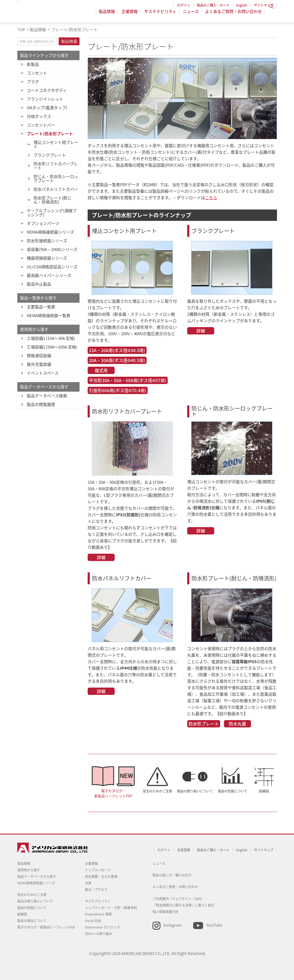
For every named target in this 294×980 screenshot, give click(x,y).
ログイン (184, 5)
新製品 (33, 64)
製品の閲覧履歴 (41, 404)
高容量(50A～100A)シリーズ (52, 249)
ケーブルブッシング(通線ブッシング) (52, 213)
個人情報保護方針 (166, 912)
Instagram (173, 925)
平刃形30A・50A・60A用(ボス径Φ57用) (128, 380)
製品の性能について (233, 791)
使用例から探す (29, 870)
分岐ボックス (39, 116)
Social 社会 (93, 921)
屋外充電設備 (39, 364)
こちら (211, 198)
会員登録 (184, 850)
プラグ (33, 82)
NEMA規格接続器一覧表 (49, 315)
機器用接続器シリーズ (47, 258)
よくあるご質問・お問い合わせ (234, 15)
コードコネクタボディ (47, 90)
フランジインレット (45, 99)
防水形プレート (204, 724)
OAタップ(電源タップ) (47, 108)
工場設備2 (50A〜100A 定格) (52, 347)
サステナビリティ (162, 15)
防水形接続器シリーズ (47, 241)
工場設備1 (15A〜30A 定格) (51, 338)
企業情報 (132, 15)
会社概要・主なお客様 (101, 876)
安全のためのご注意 (157, 791)
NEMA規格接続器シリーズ (50, 232)
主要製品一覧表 (41, 307)
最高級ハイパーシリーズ (49, 275)
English (242, 5)
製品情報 (110, 15)
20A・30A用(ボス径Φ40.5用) (117, 360)
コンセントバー (41, 125)
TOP (21, 30)
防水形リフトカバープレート (56, 166)
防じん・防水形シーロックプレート (56, 178)
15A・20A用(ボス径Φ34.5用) (117, 350)
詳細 (201, 331)
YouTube (214, 925)
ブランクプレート (50, 155)
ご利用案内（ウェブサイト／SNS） (178, 899)
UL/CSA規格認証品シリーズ (52, 267)
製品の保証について (32, 921)
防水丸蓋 (237, 724)
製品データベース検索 (47, 396)
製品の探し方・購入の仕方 (172, 875)
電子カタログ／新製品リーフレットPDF (113, 793)
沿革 (88, 883)
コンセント (37, 73)
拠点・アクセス (96, 889)
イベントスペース (43, 373)
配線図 (264, 791)
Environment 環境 (98, 914)
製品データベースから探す (37, 876)
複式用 (101, 370)
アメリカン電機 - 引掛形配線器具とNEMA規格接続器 (52, 14)
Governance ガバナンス (103, 927)
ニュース (192, 15)
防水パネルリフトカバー (56, 189)
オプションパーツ (43, 223)
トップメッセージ (98, 870)
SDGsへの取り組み (99, 934)
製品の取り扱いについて (195, 791)
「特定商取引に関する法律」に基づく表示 (183, 905)
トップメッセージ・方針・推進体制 (111, 908)
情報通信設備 (39, 356)
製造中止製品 (39, 284)
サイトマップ (264, 5)
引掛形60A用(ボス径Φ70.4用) (118, 390)
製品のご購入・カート (213, 5)
